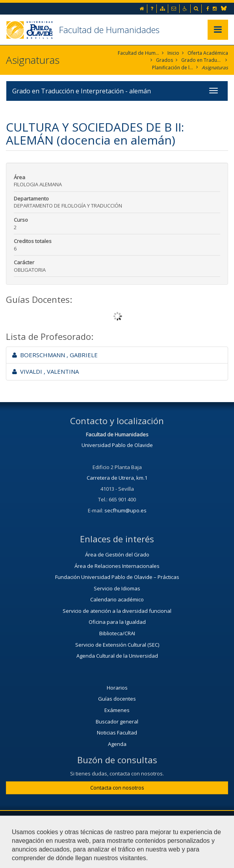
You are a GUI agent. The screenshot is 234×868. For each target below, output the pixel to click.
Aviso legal (65, 839)
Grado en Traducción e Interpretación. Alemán (202, 60)
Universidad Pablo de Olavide (117, 445)
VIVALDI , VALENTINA (45, 371)
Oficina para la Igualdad (117, 622)
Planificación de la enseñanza (173, 68)
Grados (164, 60)
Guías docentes (117, 699)
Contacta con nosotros (117, 788)
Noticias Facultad (117, 733)
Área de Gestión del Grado (117, 555)
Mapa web (107, 839)
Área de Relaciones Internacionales (117, 566)
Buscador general (117, 721)
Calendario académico (117, 599)
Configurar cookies (159, 839)
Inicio (173, 53)
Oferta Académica (208, 53)
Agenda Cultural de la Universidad (117, 656)
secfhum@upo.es (125, 510)
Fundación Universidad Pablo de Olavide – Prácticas (117, 577)
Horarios (117, 688)
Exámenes (117, 710)
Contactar (193, 820)
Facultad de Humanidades (109, 30)
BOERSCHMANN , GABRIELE (55, 355)
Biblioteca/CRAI (117, 633)
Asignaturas (215, 68)
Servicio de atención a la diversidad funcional (117, 611)
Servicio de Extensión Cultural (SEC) (117, 645)
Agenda (117, 744)
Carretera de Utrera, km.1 (117, 478)
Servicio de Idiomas (117, 588)
